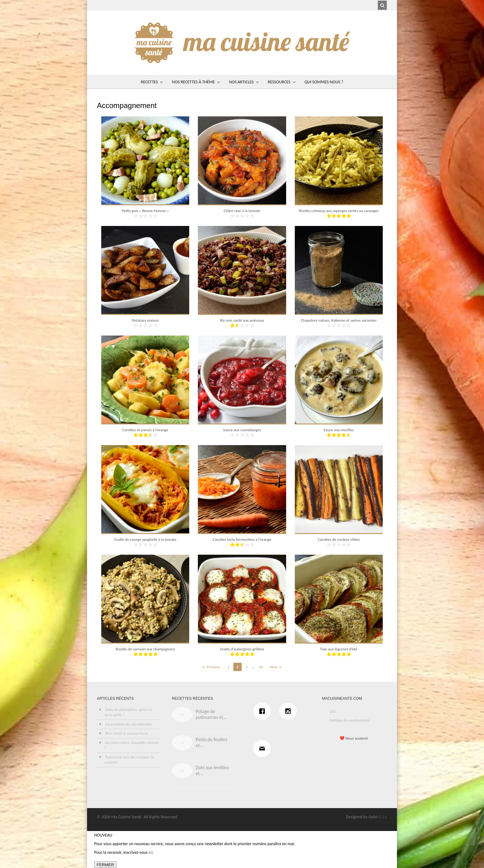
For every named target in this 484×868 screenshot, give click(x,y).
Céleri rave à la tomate (242, 211)
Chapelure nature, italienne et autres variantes (339, 320)
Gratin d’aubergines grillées (242, 649)
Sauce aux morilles (339, 430)
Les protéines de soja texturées (129, 724)
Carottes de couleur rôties (339, 539)
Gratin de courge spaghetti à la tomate (145, 539)
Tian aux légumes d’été (339, 649)
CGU (333, 712)
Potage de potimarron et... (211, 714)
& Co (383, 817)
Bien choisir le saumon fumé (127, 733)
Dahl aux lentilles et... (212, 770)
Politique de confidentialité (350, 720)
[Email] (264, 749)
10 (261, 667)
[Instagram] (290, 711)
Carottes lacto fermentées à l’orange (242, 539)
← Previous (211, 667)
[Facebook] (264, 711)
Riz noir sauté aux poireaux (242, 320)
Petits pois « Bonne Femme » (145, 211)
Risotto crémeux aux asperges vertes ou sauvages (339, 211)
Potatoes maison (145, 320)
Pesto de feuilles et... (212, 742)
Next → (276, 667)
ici (151, 852)
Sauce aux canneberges (242, 430)
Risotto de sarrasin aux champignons (145, 649)
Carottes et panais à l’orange (145, 430)
